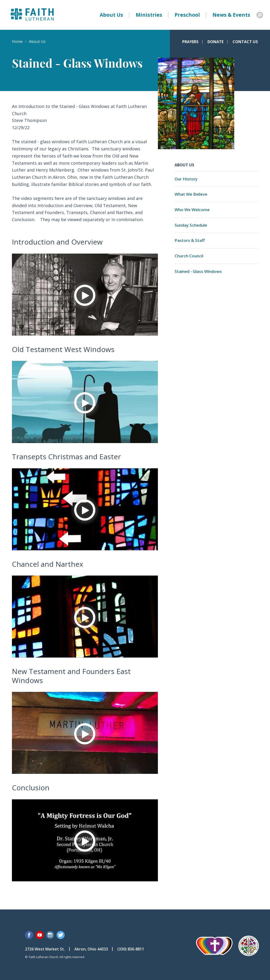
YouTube (40, 935)
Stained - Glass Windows (198, 271)
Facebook (29, 935)
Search (260, 15)
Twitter (61, 935)
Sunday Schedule (191, 225)
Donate (215, 42)
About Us (111, 15)
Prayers (190, 42)
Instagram (50, 935)
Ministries (149, 15)
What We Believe (191, 194)
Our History (186, 179)
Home (17, 41)
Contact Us (245, 42)
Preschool (187, 15)
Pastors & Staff (190, 240)
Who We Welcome (192, 210)
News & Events (231, 15)
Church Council (189, 256)
